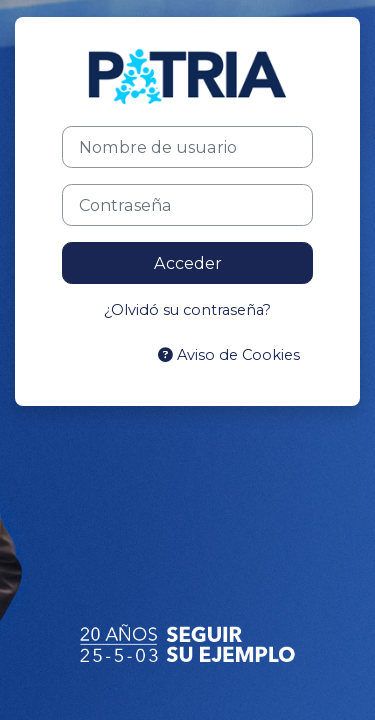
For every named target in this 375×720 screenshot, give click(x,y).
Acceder (188, 263)
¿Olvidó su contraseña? (187, 310)
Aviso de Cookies (229, 355)
